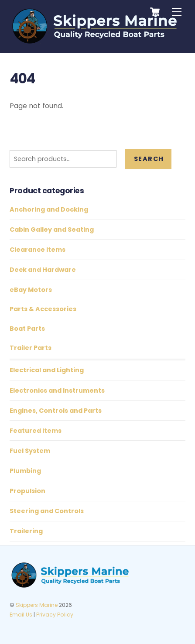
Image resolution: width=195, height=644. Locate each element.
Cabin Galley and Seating (52, 230)
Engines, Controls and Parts (56, 411)
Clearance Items (38, 250)
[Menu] (177, 12)
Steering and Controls (47, 511)
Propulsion (27, 491)
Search (149, 159)
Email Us (21, 615)
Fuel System (30, 451)
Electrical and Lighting (47, 370)
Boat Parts (27, 329)
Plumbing (25, 471)
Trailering (26, 531)
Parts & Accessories (43, 309)
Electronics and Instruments (57, 391)
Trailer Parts (31, 348)
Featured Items (36, 431)
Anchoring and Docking (49, 209)
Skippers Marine (37, 605)
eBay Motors (31, 290)
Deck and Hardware (43, 270)
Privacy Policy (55, 615)
